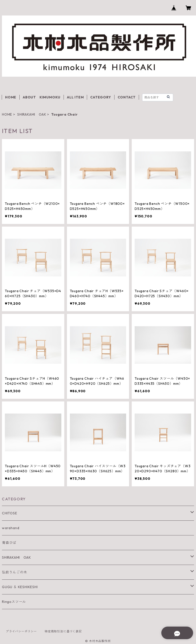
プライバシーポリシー (21, 631)
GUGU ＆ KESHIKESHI (20, 587)
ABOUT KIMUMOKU (42, 97)
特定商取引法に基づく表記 (63, 631)
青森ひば (9, 543)
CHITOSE (10, 513)
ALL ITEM (75, 97)
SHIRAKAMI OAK (32, 114)
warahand (11, 528)
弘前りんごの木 (15, 572)
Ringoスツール (14, 602)
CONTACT (127, 97)
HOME (11, 97)
